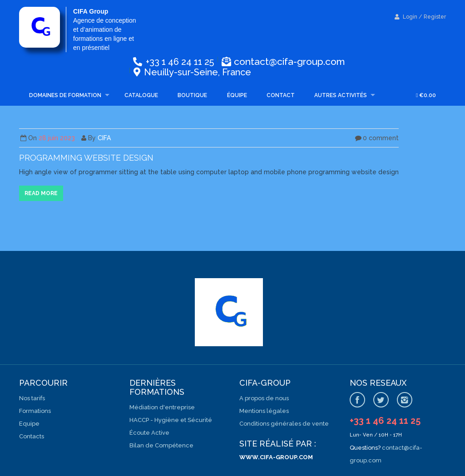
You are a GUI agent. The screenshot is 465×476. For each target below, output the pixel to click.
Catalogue (141, 95)
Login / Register (420, 17)
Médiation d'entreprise (162, 407)
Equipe (29, 424)
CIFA (104, 138)
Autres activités (341, 95)
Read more (41, 193)
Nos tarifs (32, 398)
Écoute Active (149, 433)
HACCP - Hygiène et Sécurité (171, 420)
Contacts (32, 436)
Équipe (237, 95)
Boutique (192, 95)
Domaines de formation (65, 95)
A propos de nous (264, 398)
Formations (35, 411)
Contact (281, 95)
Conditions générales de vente (284, 424)
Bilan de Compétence (161, 445)
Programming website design (86, 158)
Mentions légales (264, 411)
